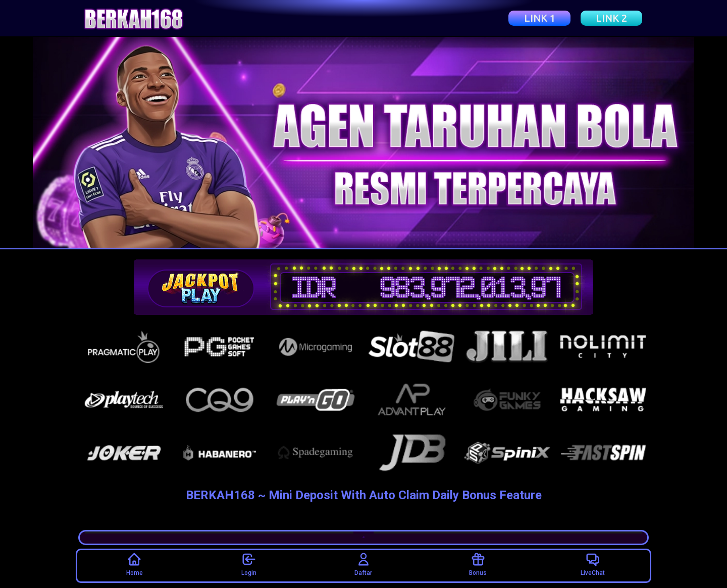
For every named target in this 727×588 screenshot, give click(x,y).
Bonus (478, 564)
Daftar (363, 564)
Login (249, 564)
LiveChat (593, 564)
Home (135, 564)
